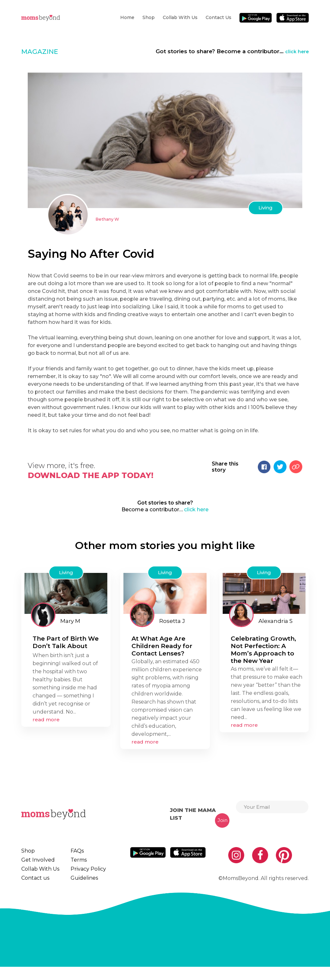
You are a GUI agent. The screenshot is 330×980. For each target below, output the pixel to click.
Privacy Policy (83, 875)
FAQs (74, 851)
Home (127, 17)
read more (46, 720)
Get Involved (36, 863)
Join (223, 820)
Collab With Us (180, 17)
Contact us (218, 17)
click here (295, 51)
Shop (149, 17)
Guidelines (79, 888)
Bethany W (110, 219)
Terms (75, 863)
